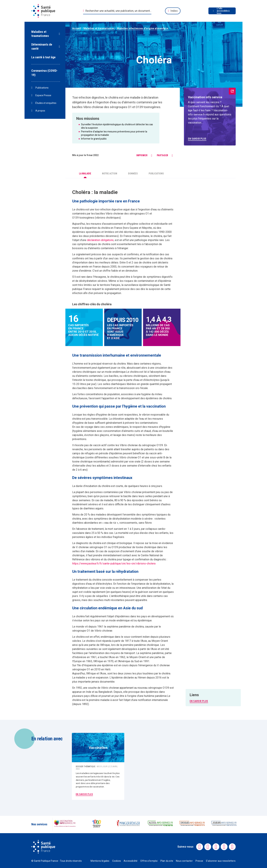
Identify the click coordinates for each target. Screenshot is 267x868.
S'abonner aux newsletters (221, 861)
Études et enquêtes (44, 103)
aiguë (127, 209)
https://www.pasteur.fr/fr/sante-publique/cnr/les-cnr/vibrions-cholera (114, 564)
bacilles (77, 107)
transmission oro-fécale (133, 388)
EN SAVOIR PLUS (199, 701)
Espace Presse (41, 95)
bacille (127, 496)
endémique (119, 372)
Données (133, 174)
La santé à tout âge (43, 57)
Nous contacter (184, 861)
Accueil (77, 28)
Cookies (117, 861)
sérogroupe (149, 445)
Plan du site (167, 861)
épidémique (145, 620)
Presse (199, 861)
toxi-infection (103, 209)
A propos (38, 111)
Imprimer (142, 155)
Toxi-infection (82, 97)
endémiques (121, 427)
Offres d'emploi (149, 861)
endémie (86, 271)
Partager (163, 155)
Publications (40, 88)
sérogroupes (119, 107)
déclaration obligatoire (100, 240)
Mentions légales (100, 861)
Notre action (110, 174)
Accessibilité (131, 861)
